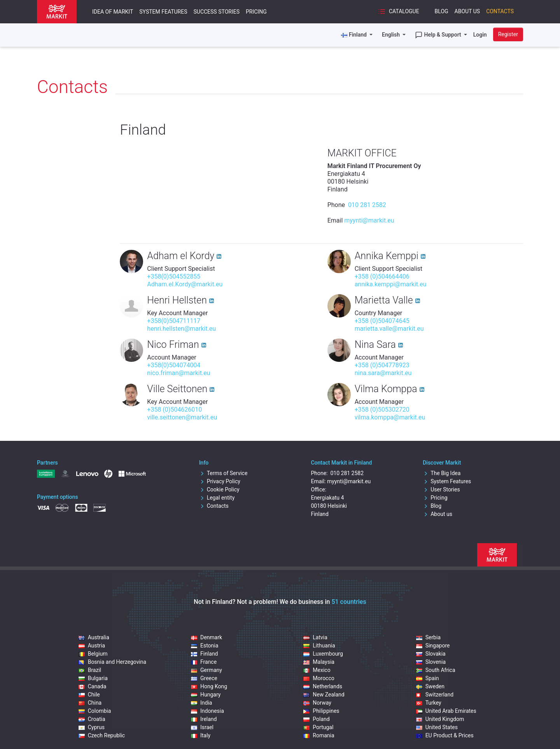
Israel (202, 727)
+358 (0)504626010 (174, 410)
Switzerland (435, 695)
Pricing (256, 12)
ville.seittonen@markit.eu (182, 417)
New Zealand (324, 695)
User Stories (441, 489)
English (391, 35)
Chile (89, 695)
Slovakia (431, 654)
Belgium (93, 654)
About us (437, 514)
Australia (94, 637)
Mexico (317, 670)
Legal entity (217, 498)
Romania (319, 735)
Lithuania (319, 646)
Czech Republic (102, 735)
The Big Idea (442, 473)
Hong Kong (209, 686)
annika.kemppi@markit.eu (391, 284)
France (204, 662)
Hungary (206, 695)
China (90, 703)
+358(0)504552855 (174, 276)
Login (480, 35)
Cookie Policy (219, 489)
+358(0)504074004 (174, 365)
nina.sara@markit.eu (383, 373)
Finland (205, 654)
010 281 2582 (366, 205)
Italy (201, 735)
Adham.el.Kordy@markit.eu (185, 284)
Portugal (318, 727)
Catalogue (398, 12)
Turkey (429, 703)
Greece (204, 678)
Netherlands (323, 686)
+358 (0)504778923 (382, 365)
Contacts (500, 11)
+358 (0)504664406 (382, 276)
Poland (316, 719)
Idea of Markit (113, 12)
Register (508, 34)
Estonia (205, 646)
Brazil (90, 670)
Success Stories (216, 12)
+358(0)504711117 (174, 321)
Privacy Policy (220, 481)
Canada (93, 686)
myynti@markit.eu (369, 220)
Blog (442, 11)
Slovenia (431, 662)
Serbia (428, 637)
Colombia (95, 711)
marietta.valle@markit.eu (389, 329)
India (201, 703)
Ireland (204, 719)
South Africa (436, 670)
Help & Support (439, 35)
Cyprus (92, 727)
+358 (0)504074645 (382, 321)
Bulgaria (93, 678)
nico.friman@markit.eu (178, 373)
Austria (92, 646)
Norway (317, 703)
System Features (163, 12)
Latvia (315, 637)
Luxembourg (323, 654)
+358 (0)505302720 (382, 410)
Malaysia (319, 662)
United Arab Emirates (446, 711)
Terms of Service (223, 473)
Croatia (92, 719)
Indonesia (207, 711)
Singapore (433, 646)
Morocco (319, 678)
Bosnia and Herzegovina (113, 662)
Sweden (430, 686)
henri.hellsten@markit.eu (181, 329)
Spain (428, 678)
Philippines (321, 711)
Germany (206, 670)
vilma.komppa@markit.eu (390, 417)
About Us (467, 11)
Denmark (206, 637)
